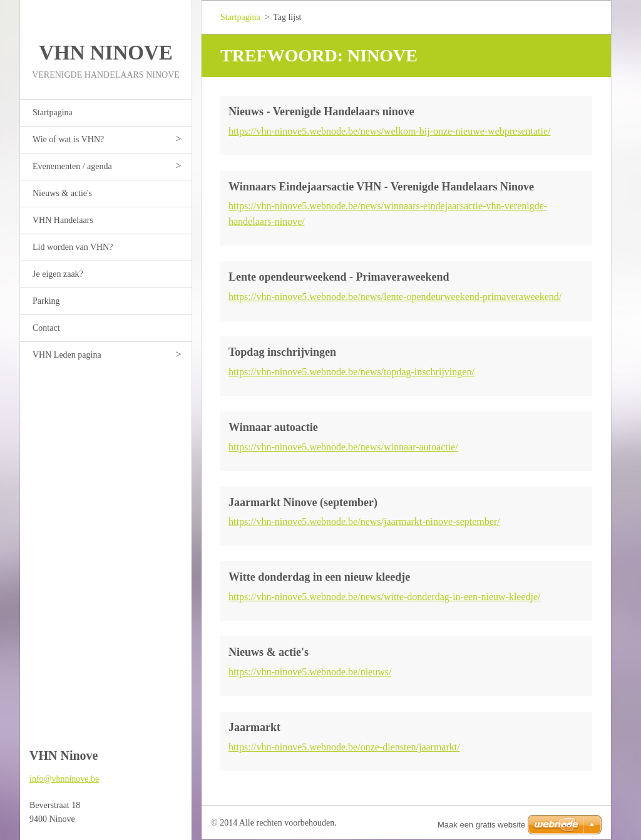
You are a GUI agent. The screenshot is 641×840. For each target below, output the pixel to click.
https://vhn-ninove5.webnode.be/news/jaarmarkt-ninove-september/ (364, 521)
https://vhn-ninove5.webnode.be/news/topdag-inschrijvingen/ (351, 372)
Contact (46, 328)
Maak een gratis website (481, 825)
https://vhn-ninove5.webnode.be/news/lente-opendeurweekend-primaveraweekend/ (395, 297)
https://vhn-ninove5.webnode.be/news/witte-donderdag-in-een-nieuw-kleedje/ (385, 597)
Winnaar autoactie (273, 427)
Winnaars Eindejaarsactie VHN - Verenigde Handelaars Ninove (381, 187)
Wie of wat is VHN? (68, 139)
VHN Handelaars (63, 220)
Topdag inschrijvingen (282, 352)
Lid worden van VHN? (73, 247)
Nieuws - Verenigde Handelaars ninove (321, 111)
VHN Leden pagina (67, 355)
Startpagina (53, 112)
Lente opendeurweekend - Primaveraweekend (339, 277)
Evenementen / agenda (72, 166)
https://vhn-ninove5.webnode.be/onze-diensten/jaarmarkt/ (344, 747)
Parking (46, 301)
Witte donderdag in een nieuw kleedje (319, 577)
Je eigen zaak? (58, 274)
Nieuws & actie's (62, 193)
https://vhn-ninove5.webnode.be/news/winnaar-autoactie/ (343, 447)
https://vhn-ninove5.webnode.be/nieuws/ (310, 672)
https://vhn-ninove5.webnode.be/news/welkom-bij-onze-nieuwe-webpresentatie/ (390, 131)
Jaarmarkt (254, 727)
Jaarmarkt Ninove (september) (303, 502)
